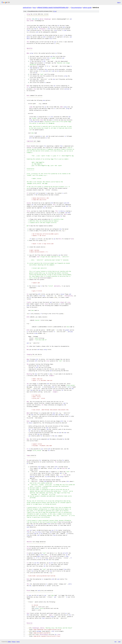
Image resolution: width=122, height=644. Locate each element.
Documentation (76, 8)
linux (34, 8)
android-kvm (27, 8)
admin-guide (87, 8)
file (55, 11)
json (119, 642)
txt (115, 642)
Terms (18, 642)
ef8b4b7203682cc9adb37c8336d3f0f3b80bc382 (53, 8)
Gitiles (9, 642)
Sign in (119, 2)
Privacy (14, 642)
